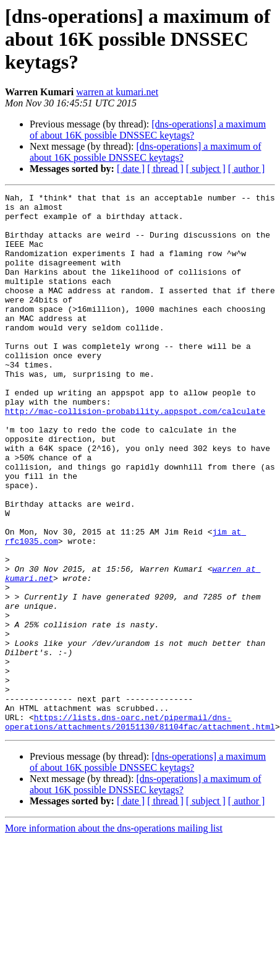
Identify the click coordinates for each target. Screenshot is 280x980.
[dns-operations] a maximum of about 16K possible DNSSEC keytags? (148, 130)
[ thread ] (165, 169)
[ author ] (247, 169)
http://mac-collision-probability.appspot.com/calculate (135, 455)
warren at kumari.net (117, 92)
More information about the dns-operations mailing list (114, 936)
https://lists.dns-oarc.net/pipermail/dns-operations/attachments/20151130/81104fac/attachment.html (140, 828)
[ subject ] (206, 169)
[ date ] (131, 169)
